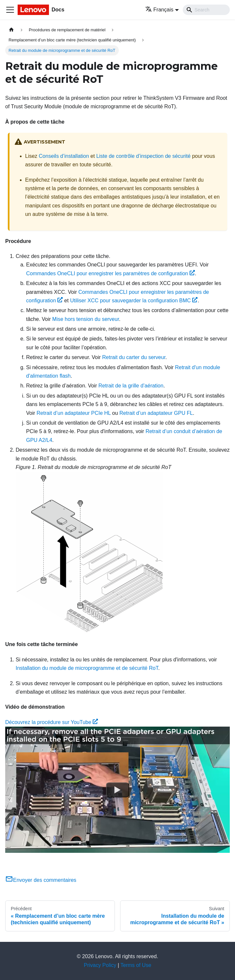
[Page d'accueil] (11, 30)
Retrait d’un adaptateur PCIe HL (74, 413)
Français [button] (159, 10)
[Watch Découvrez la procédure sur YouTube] (117, 790)
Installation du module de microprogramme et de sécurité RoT (87, 668)
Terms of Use (136, 965)
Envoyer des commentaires (41, 880)
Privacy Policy (100, 965)
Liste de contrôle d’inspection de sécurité (143, 156)
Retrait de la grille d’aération (131, 386)
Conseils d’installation (64, 156)
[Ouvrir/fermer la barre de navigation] (10, 10)
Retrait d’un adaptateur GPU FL (156, 413)
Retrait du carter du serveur (134, 357)
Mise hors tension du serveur (86, 319)
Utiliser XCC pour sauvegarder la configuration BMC (134, 301)
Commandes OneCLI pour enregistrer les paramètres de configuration (110, 273)
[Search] (206, 10)
